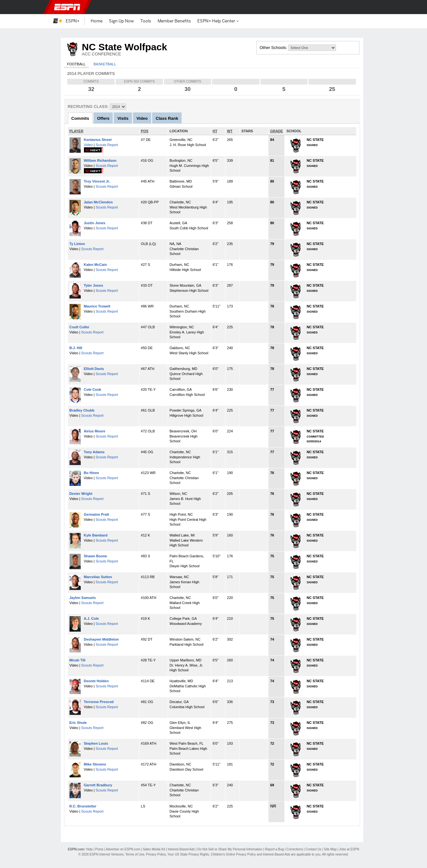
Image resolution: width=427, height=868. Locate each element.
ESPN (67, 7)
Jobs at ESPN (349, 849)
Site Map (330, 849)
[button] (371, 7)
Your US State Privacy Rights (188, 854)
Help (90, 849)
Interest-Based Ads (181, 849)
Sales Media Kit (154, 849)
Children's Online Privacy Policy (233, 854)
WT (230, 131)
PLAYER (77, 131)
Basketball (105, 64)
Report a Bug (274, 849)
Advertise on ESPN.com (123, 849)
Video (88, 145)
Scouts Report (107, 145)
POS (145, 131)
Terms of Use (135, 854)
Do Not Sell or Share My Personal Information (230, 849)
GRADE (276, 131)
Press (99, 849)
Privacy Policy (156, 854)
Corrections (295, 849)
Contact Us (313, 849)
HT (215, 131)
